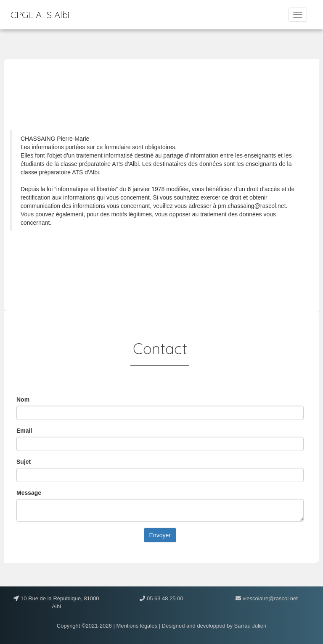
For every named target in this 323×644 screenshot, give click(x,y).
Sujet (24, 461)
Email (24, 430)
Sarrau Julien (250, 626)
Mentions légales (137, 626)
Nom (23, 399)
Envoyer (160, 535)
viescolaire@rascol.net (269, 598)
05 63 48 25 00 (164, 598)
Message (29, 492)
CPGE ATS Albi (40, 15)
